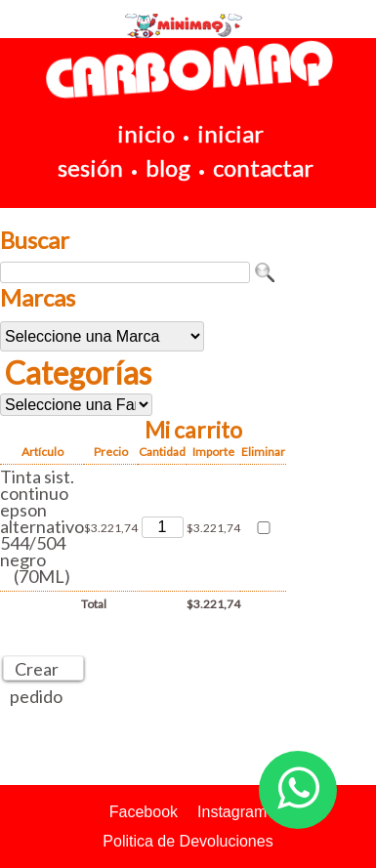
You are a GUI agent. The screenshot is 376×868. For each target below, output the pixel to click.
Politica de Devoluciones (188, 841)
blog (168, 167)
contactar (263, 167)
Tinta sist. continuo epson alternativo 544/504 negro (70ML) (42, 526)
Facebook (144, 812)
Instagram (232, 812)
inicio (146, 133)
